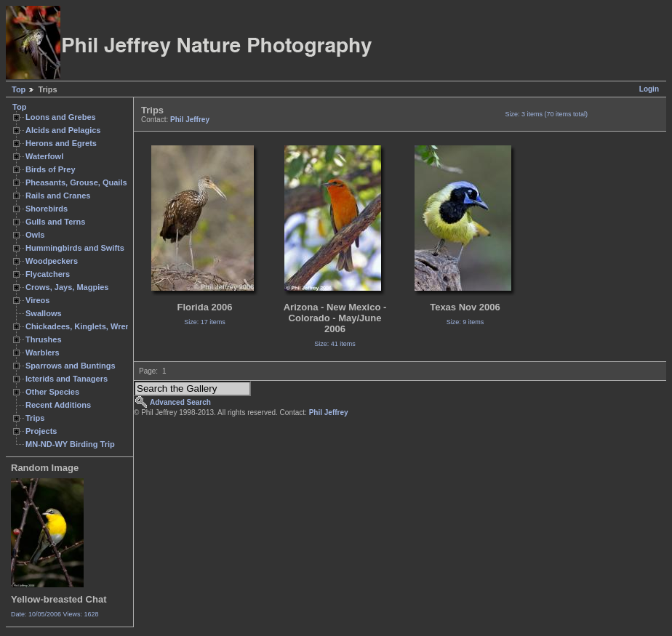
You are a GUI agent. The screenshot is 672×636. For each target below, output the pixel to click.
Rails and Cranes (58, 196)
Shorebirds (47, 209)
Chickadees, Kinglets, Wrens (80, 326)
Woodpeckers (52, 261)
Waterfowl (44, 156)
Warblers (43, 353)
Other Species (52, 392)
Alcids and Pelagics (63, 130)
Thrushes (44, 339)
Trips (35, 418)
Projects (41, 431)
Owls (35, 235)
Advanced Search (180, 402)
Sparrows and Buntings (71, 366)
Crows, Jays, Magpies (67, 287)
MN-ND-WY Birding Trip (70, 444)
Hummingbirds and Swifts (75, 248)
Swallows (44, 313)
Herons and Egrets (61, 143)
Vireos (37, 300)
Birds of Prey (51, 169)
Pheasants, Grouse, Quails (76, 182)
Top (19, 89)
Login (649, 89)
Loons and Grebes (61, 117)
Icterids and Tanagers (67, 379)
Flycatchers (48, 274)
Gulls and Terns (55, 222)
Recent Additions (58, 405)
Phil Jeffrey (190, 120)
